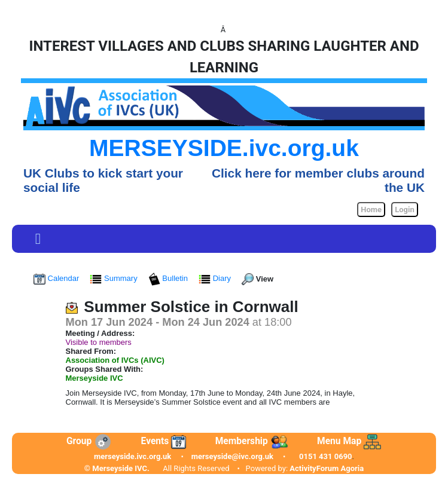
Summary (115, 278)
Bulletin (169, 278)
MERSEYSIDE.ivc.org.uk (224, 148)
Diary (216, 278)
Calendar (57, 278)
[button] (38, 239)
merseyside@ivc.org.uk (232, 456)
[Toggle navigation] (38, 239)
